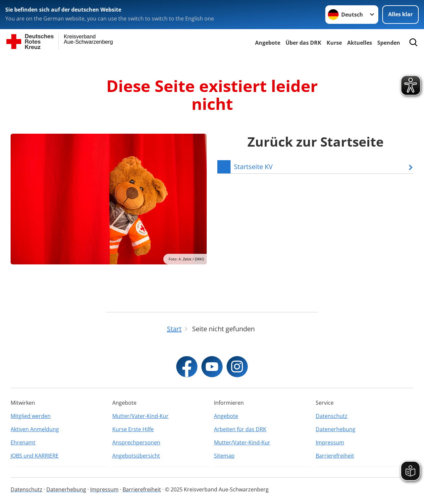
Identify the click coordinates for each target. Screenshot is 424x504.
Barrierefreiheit (335, 456)
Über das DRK (303, 43)
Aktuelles (360, 43)
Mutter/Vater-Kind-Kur (140, 416)
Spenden (389, 43)
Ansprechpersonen (136, 442)
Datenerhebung (336, 429)
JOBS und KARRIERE (35, 456)
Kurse (334, 43)
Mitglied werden (31, 416)
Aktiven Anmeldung (35, 429)
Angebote (268, 43)
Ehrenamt (23, 442)
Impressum (330, 442)
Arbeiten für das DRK (240, 429)
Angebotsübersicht (136, 456)
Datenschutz (332, 416)
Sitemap (224, 456)
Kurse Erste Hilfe (133, 429)
